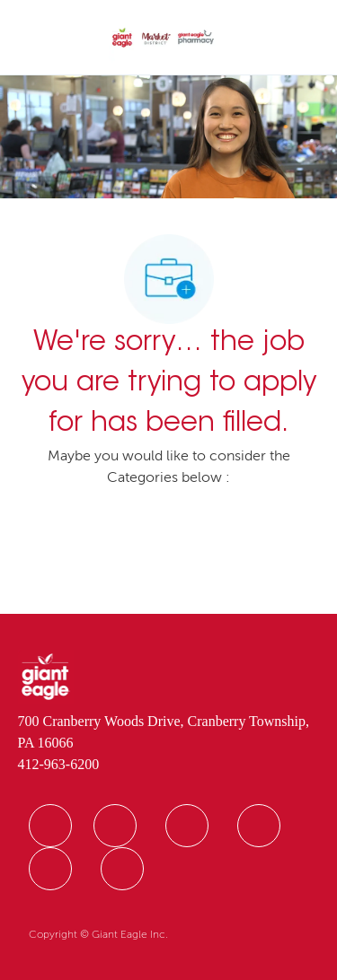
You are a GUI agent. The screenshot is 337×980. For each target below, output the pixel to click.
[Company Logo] (163, 39)
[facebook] (50, 826)
